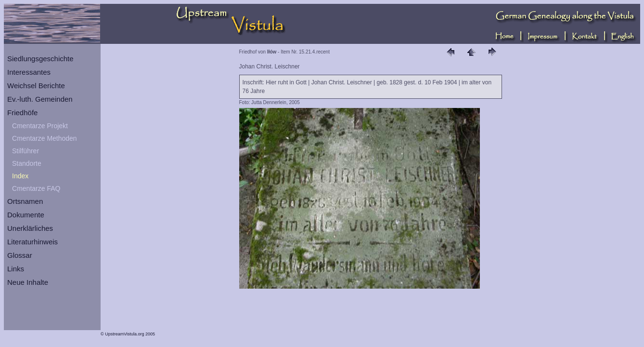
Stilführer (26, 151)
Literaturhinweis (32, 242)
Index (20, 176)
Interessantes (29, 72)
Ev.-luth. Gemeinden (40, 99)
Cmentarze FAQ (36, 188)
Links (16, 269)
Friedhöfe (22, 113)
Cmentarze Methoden (45, 138)
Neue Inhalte (28, 282)
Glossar (20, 255)
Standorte (27, 163)
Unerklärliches (30, 228)
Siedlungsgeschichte (40, 59)
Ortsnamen (25, 201)
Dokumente (26, 215)
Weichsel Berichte (36, 86)
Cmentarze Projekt (40, 126)
